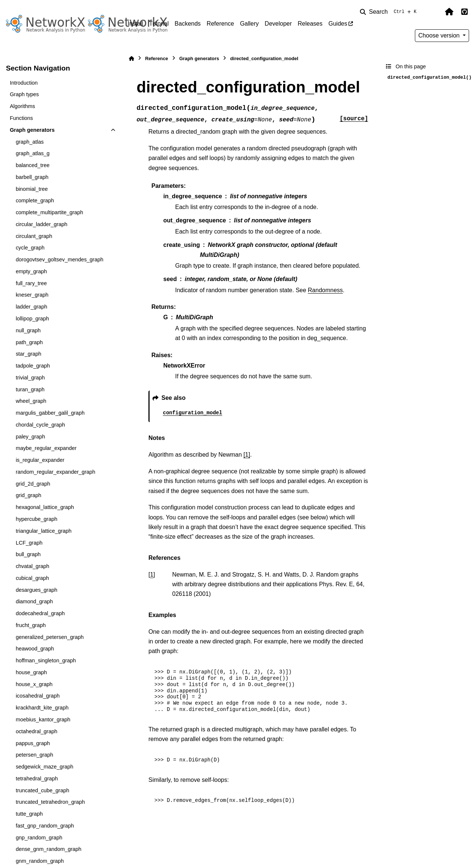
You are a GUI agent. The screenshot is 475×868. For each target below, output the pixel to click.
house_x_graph (34, 684)
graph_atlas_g (32, 153)
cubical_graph (32, 578)
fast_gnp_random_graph (45, 826)
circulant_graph (34, 236)
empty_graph (31, 271)
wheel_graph (31, 401)
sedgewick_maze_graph (44, 767)
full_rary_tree (31, 283)
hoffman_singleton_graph (46, 660)
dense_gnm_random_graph (48, 849)
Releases (310, 24)
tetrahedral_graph (37, 779)
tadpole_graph (33, 366)
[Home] (131, 58)
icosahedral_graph (37, 696)
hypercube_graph (36, 519)
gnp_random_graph (39, 838)
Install (135, 24)
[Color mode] (433, 12)
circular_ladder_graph (41, 224)
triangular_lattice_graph (43, 531)
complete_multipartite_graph (49, 212)
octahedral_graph (36, 731)
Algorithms (22, 106)
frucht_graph (31, 625)
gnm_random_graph (40, 861)
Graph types (24, 94)
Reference (220, 24)
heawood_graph (35, 649)
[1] (247, 455)
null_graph (28, 330)
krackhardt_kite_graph (42, 708)
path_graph (29, 342)
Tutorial (159, 24)
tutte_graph (29, 814)
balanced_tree (32, 165)
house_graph (31, 672)
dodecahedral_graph (40, 613)
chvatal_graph (32, 566)
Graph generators (32, 130)
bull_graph (28, 554)
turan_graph (30, 389)
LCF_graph (29, 543)
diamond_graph (34, 601)
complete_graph (35, 200)
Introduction (24, 83)
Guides (338, 24)
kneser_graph (32, 295)
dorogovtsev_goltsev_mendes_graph (59, 260)
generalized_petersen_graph (50, 637)
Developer (278, 24)
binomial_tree (32, 189)
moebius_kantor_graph (43, 719)
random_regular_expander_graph (55, 472)
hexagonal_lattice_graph (45, 507)
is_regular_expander (40, 460)
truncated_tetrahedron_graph (50, 802)
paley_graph (30, 437)
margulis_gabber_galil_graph (50, 413)
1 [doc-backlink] (152, 575)
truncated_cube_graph (42, 790)
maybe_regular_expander (46, 448)
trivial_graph (30, 378)
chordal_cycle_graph (40, 425)
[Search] (390, 12)
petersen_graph (34, 755)
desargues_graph (36, 590)
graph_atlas (30, 142)
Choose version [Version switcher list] (440, 35)
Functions (21, 118)
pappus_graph (33, 743)
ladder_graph (31, 307)
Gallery (250, 24)
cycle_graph (30, 248)
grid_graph (28, 495)
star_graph (28, 354)
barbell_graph (32, 177)
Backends (188, 24)
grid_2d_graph (33, 484)
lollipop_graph (32, 319)
